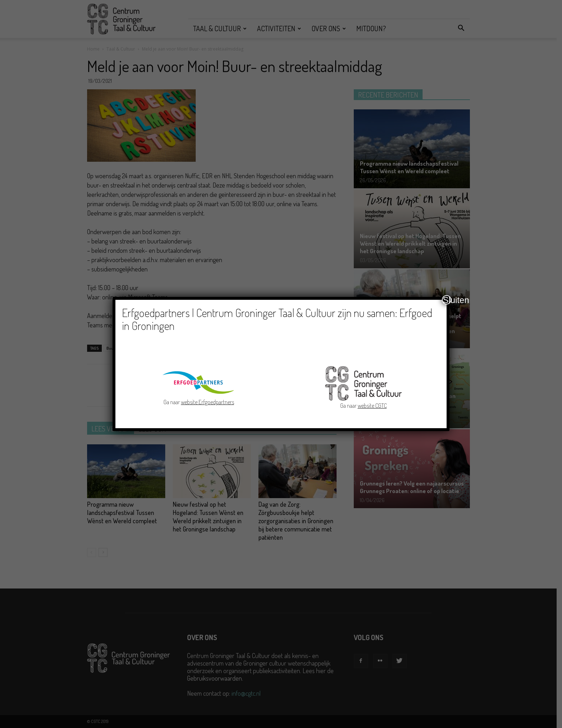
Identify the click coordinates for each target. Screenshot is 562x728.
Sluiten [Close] (447, 300)
